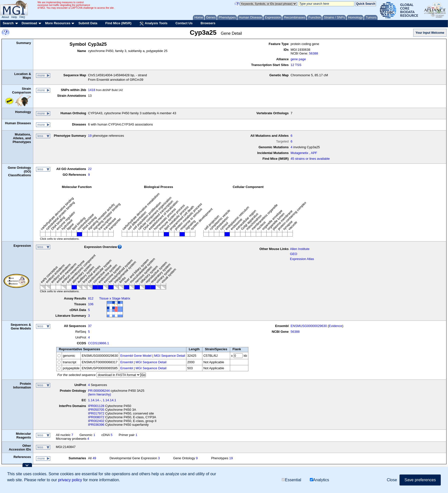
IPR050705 (96, 410)
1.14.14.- (94, 400)
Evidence (335, 326)
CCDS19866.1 (98, 343)
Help (14, 17)
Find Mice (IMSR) (118, 23)
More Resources (58, 23)
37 (90, 326)
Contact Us (184, 23)
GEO (294, 254)
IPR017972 (96, 413)
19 (90, 136)
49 (94, 458)
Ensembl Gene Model (136, 356)
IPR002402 (96, 421)
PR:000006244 (99, 391)
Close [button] (392, 480)
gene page (298, 59)
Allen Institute (300, 249)
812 (91, 298)
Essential (291, 480)
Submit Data (88, 23)
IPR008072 (96, 417)
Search (8, 23)
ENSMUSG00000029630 (309, 326)
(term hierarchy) (99, 394)
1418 (92, 90)
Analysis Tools (153, 23)
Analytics (319, 480)
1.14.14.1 (109, 400)
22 (90, 169)
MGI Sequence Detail (170, 356)
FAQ (22, 17)
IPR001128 (96, 406)
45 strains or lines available (310, 159)
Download (29, 23)
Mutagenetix (299, 153)
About (5, 17)
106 (91, 304)
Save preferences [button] (420, 480)
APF (314, 153)
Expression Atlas (302, 259)
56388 (314, 53)
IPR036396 (96, 425)
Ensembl (127, 362)
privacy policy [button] (70, 480)
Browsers (208, 23)
